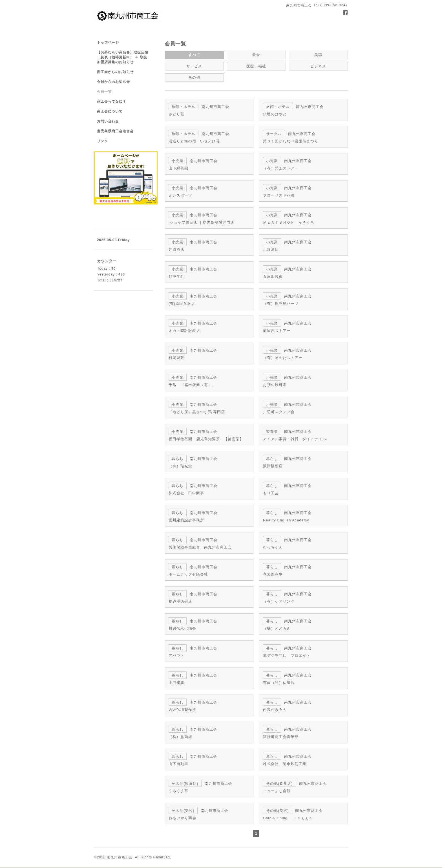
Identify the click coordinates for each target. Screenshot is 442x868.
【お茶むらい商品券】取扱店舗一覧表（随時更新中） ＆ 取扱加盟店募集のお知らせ (123, 57)
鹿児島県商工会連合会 (115, 131)
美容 (318, 55)
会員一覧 (104, 92)
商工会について (110, 111)
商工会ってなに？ (112, 102)
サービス (194, 66)
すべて (194, 55)
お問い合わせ (108, 121)
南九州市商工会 (120, 830)
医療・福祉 (256, 66)
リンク (102, 141)
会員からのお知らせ (113, 82)
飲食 (256, 55)
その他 (194, 76)
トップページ (108, 43)
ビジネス (318, 66)
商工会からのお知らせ (115, 72)
